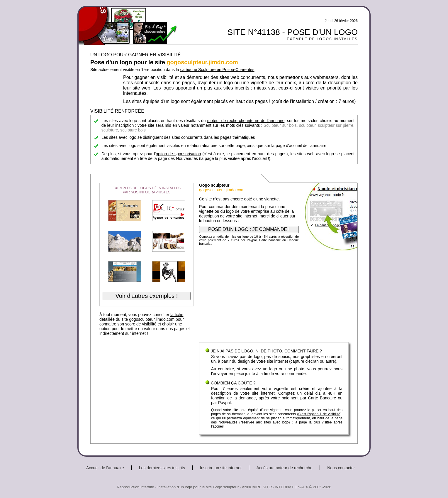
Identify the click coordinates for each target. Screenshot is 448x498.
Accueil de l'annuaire (105, 468)
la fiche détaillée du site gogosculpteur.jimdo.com (141, 317)
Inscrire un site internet (221, 468)
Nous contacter (341, 468)
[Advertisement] (274, 295)
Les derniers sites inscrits (162, 468)
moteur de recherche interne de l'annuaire (246, 121)
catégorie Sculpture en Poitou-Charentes (217, 70)
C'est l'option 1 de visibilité (319, 414)
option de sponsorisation (178, 154)
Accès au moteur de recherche (285, 468)
